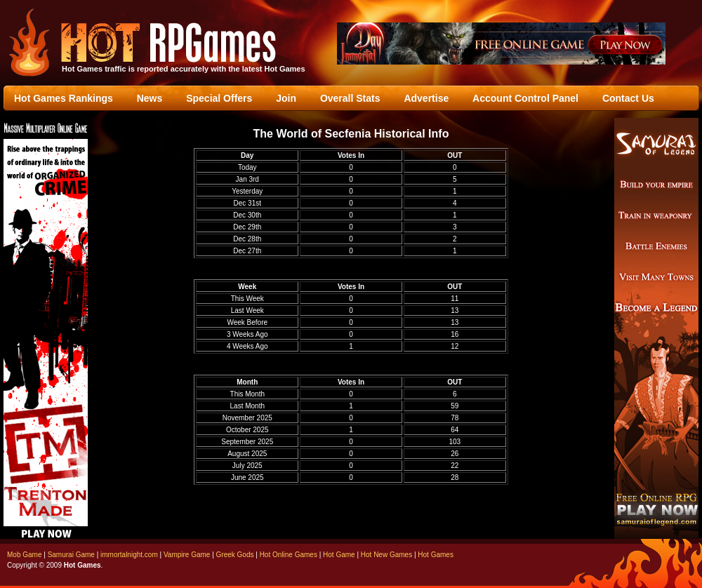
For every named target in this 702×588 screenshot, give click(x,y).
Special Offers (219, 98)
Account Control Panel (525, 98)
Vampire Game (187, 555)
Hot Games (436, 555)
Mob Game (24, 555)
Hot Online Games (289, 555)
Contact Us (628, 98)
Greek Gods (235, 555)
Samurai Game (71, 555)
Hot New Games (386, 555)
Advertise (426, 98)
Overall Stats (350, 98)
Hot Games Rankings (64, 98)
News (150, 98)
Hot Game (339, 555)
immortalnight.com (129, 555)
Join (286, 98)
